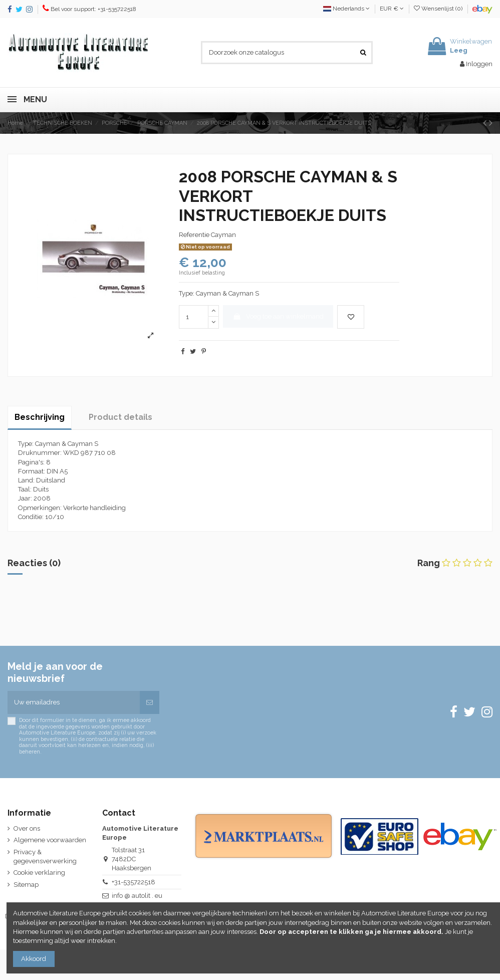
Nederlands (346, 9)
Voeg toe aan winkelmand (278, 316)
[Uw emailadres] (74, 702)
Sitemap (26, 885)
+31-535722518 (134, 882)
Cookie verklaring (39, 873)
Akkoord (34, 959)
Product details (120, 417)
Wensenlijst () (439, 9)
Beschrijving (40, 417)
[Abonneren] (150, 702)
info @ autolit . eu (137, 896)
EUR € (392, 9)
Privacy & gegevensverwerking (45, 856)
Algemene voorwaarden (50, 840)
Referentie (194, 235)
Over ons (27, 828)
